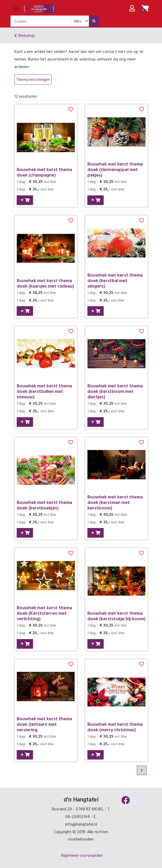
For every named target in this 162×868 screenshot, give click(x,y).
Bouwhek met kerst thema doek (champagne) (44, 172)
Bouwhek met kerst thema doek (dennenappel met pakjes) (115, 169)
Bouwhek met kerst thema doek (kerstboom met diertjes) (115, 391)
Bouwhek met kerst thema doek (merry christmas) (115, 727)
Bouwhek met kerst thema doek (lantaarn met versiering (44, 724)
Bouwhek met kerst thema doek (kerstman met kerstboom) (115, 502)
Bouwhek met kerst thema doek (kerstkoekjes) (44, 505)
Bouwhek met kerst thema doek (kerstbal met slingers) (115, 280)
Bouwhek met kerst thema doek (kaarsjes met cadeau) (45, 283)
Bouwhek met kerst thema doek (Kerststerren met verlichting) (44, 613)
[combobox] (41, 21)
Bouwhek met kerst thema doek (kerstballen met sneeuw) (44, 391)
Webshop (25, 35)
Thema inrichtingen (33, 79)
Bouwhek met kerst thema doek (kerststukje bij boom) (116, 616)
